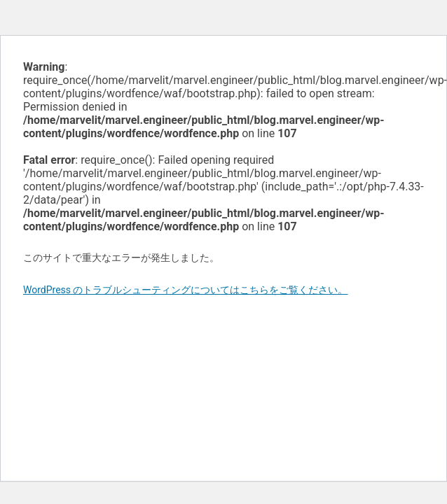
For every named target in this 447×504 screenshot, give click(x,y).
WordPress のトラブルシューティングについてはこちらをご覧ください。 (186, 290)
